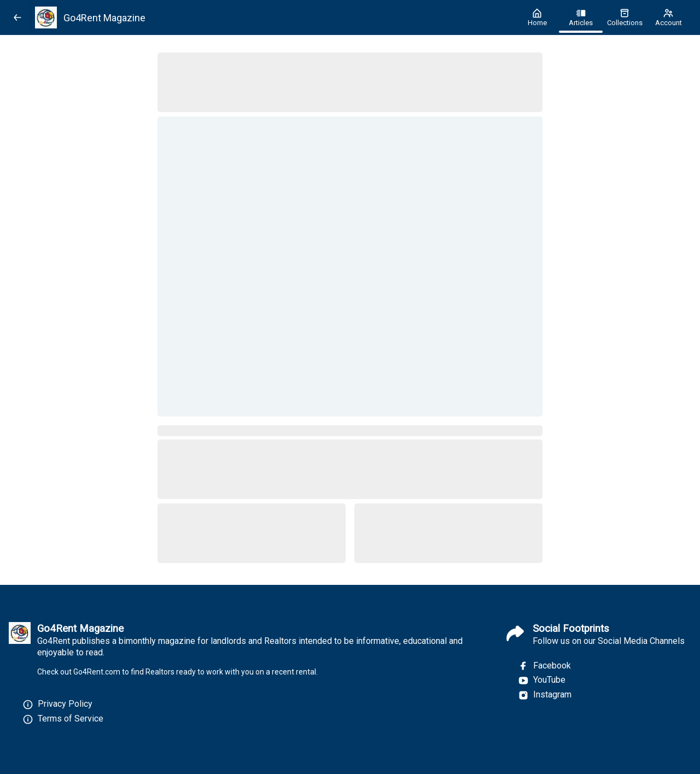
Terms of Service (71, 719)
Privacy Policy (65, 704)
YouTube (542, 680)
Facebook (544, 666)
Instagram (545, 695)
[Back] (17, 17)
